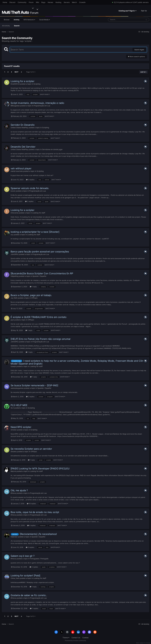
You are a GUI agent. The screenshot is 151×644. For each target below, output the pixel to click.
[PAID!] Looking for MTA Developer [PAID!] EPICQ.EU (40, 469)
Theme (66, 638)
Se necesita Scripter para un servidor (31, 449)
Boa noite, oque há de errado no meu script (35, 512)
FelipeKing (15, 276)
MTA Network (29, 20)
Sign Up (144, 11)
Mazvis (13, 471)
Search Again (139, 50)
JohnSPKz (15, 254)
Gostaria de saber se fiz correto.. (29, 595)
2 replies (29, 201)
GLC (12, 408)
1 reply (33, 287)
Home (5, 2)
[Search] (120, 20)
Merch (74, 2)
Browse (7, 20)
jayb (12, 320)
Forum (31, 2)
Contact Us (76, 638)
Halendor (14, 537)
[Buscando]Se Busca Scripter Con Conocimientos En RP (42, 273)
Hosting (58, 2)
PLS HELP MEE (19, 405)
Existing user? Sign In (128, 11)
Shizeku (14, 451)
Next (16, 72)
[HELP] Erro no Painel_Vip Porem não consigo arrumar (41, 339)
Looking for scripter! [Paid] (25, 576)
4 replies (31, 525)
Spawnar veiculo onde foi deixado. (30, 188)
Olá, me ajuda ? (19, 490)
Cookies (85, 638)
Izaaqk (13, 366)
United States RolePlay (19, 128)
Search (17, 26)
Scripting (37, 84)
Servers (67, 2)
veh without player (21, 168)
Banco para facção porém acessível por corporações (40, 252)
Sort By (144, 72)
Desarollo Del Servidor (23, 147)
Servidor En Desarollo (23, 125)
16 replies (31, 504)
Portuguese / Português (39, 559)
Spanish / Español (39, 276)
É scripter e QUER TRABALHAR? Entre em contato (39, 317)
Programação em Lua (42, 106)
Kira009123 (15, 84)
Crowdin (82, 2)
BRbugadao (15, 106)
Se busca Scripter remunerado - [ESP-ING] (34, 385)
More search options (136, 57)
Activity (17, 21)
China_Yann (15, 578)
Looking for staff (39, 213)
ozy (12, 235)
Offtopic (34, 298)
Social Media (45, 20)
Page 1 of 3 (31, 72)
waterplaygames (17, 388)
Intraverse (15, 213)
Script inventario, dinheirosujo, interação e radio (37, 103)
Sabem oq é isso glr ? (23, 556)
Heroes (50, 2)
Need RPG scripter (21, 427)
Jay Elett (14, 298)
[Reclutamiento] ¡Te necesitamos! (38, 534)
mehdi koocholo (17, 171)
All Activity (6, 26)
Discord (12, 2)
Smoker (14, 430)
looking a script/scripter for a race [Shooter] (35, 232)
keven (13, 191)
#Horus (13, 493)
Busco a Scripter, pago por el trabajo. (31, 295)
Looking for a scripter (22, 81)
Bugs (43, 2)
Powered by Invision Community (75, 641)
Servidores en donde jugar (52, 149)
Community (22, 2)
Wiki (37, 2)
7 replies (34, 608)
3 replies (30, 180)
